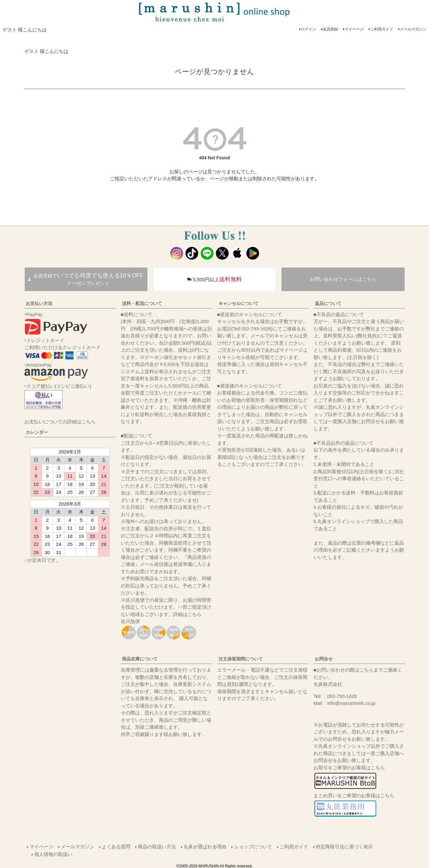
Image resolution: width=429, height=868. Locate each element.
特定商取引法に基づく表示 (344, 846)
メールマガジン (413, 29)
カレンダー (37, 432)
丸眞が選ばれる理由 (205, 846)
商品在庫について (140, 659)
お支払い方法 (39, 303)
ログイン (309, 29)
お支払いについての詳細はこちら (60, 422)
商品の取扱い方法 (157, 846)
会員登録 (330, 29)
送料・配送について (142, 303)
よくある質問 (116, 846)
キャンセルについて (238, 303)
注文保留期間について (241, 659)
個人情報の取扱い (54, 853)
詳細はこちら (187, 614)
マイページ (354, 29)
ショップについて (253, 846)
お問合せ (324, 659)
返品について (328, 303)
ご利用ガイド (382, 29)
